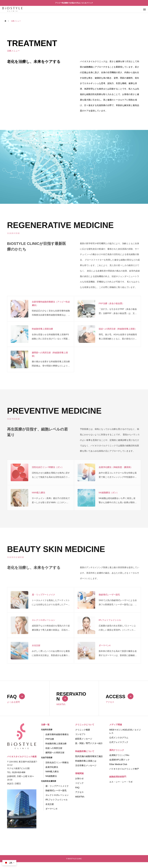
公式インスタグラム (119, 738)
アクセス (79, 792)
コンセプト (81, 734)
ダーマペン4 (51, 809)
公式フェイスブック (119, 742)
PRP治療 (50, 739)
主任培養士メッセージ (86, 765)
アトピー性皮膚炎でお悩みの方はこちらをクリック (74, 3)
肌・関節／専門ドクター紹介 (89, 743)
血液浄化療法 (52, 767)
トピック (79, 783)
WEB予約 (80, 797)
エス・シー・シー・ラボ (121, 782)
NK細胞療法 (51, 776)
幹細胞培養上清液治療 (56, 744)
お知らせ (79, 778)
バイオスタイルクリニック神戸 (124, 769)
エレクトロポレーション (57, 795)
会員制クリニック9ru (119, 755)
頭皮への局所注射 (54, 748)
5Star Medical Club (118, 764)
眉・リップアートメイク (57, 786)
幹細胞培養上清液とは (86, 761)
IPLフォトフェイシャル (57, 800)
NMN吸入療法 (52, 772)
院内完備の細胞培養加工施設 (89, 756)
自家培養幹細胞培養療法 (57, 734)
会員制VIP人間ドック (119, 760)
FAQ (77, 788)
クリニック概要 (83, 730)
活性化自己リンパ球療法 (57, 763)
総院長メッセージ (84, 739)
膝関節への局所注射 (55, 753)
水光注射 (50, 804)
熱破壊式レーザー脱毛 (56, 791)
